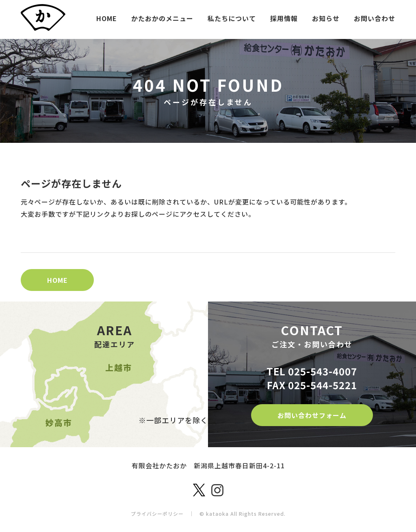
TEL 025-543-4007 (312, 371)
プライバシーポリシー (157, 514)
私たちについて (232, 18)
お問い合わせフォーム (312, 415)
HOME (107, 18)
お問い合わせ (375, 18)
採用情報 (284, 18)
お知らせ (326, 18)
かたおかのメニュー (162, 18)
